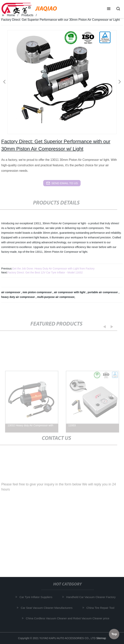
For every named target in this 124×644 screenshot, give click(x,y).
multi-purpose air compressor (56, 297)
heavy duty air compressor (18, 297)
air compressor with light (70, 292)
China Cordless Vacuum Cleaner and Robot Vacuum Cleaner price (68, 618)
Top (114, 633)
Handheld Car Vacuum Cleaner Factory (91, 597)
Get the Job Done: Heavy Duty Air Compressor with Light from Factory (53, 269)
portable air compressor (103, 292)
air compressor (11, 292)
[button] (109, 9)
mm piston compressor (37, 292)
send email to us (62, 183)
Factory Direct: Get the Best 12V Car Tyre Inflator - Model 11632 (45, 272)
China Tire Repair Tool (101, 608)
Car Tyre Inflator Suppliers (36, 597)
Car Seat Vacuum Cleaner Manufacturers (47, 608)
